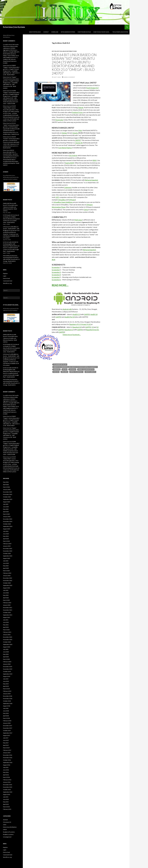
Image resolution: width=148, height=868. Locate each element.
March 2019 (6, 689)
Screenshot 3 (56, 272)
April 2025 (6, 512)
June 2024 (6, 534)
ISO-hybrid (73, 155)
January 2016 (7, 782)
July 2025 (6, 504)
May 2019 (6, 684)
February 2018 (7, 721)
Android (5, 820)
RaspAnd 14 (77, 327)
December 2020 (8, 637)
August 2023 (7, 558)
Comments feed (8, 281)
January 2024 (7, 546)
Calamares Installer (60, 364)
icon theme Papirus (65, 148)
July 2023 (6, 561)
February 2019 (7, 691)
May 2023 (6, 566)
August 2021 (7, 617)
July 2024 (6, 531)
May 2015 (6, 802)
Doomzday (59, 120)
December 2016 (8, 755)
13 (92, 327)
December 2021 (8, 608)
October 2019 (7, 671)
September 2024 (8, 526)
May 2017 (6, 743)
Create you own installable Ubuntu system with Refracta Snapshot (75, 367)
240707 (78, 140)
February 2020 (7, 662)
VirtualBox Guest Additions (63, 202)
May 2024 (6, 536)
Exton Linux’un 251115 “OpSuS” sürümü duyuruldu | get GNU (11, 125)
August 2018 (7, 706)
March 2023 (6, 571)
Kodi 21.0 (92, 88)
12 (98, 327)
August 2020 (7, 647)
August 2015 (7, 794)
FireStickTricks (77, 112)
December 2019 (8, 667)
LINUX (5, 830)
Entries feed (6, 278)
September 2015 (8, 792)
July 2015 (6, 797)
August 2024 (7, 529)
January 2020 (7, 664)
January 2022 (7, 605)
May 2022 (6, 595)
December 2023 (8, 549)
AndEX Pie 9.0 (70, 317)
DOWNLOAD (55, 32)
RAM (95, 160)
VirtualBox (62, 200)
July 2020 (6, 649)
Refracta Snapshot (91, 180)
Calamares (68, 187)
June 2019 (6, 681)
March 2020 (6, 659)
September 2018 (8, 703)
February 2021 (7, 632)
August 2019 (7, 676)
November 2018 (8, 699)
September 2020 (8, 644)
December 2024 (8, 519)
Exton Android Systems (68, 32)
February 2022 (7, 603)
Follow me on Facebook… (72, 335)
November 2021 (8, 610)
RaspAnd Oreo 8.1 (93, 330)
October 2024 (7, 524)
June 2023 (6, 563)
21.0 (53, 260)
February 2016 (7, 780)
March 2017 (6, 748)
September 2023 (8, 556)
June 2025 (6, 507)
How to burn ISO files (84, 32)
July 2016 (6, 767)
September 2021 (8, 615)
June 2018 (6, 711)
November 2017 (8, 728)
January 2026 (7, 489)
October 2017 (7, 731)
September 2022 (8, 585)
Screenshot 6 (56, 280)
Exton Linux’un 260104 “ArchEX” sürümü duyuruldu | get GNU (11, 139)
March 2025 (6, 514)
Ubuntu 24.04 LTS (91, 372)
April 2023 (6, 568)
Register (5, 273)
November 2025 (8, 494)
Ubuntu (75, 133)
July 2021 (6, 620)
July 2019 (6, 679)
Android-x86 (67, 309)
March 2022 (6, 600)
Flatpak (81, 107)
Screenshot (56, 267)
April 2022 (6, 598)
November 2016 (8, 758)
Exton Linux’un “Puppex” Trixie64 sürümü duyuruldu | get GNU (11, 79)
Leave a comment (69, 77)
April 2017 (6, 745)
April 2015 (6, 804)
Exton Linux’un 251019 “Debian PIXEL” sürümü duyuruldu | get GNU (9, 108)
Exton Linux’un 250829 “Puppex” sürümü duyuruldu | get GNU (11, 67)
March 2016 (6, 777)
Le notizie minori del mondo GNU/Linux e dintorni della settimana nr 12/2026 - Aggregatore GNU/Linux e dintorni (11, 48)
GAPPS (87, 314)
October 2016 (7, 760)
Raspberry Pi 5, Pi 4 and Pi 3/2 (80, 324)
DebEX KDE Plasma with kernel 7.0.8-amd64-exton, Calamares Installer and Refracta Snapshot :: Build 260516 (10, 207)
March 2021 (6, 630)
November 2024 (8, 521)
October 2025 (7, 497)
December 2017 (8, 726)
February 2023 (7, 573)
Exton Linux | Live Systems (14, 27)
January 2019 (7, 694)
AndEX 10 (94, 314)
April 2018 (6, 716)
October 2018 (7, 701)
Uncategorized (7, 837)
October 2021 (7, 612)
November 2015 (8, 787)
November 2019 (8, 669)
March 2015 (6, 807)
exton (54, 51)
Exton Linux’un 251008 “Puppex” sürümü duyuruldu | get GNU (11, 92)
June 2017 (6, 740)
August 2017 (7, 735)
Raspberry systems (8, 834)
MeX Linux (78, 220)
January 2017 (7, 753)
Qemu (86, 210)
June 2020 (6, 652)
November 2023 (8, 551)
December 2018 (8, 696)
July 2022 (6, 590)
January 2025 (7, 517)
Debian (64, 133)
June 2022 (6, 593)
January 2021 (7, 635)
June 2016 (6, 770)
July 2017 (6, 738)
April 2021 (6, 627)
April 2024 (6, 539)
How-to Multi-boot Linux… (102, 32)
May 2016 (6, 772)
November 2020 (8, 640)
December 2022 (8, 578)
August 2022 (7, 588)
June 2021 (6, 622)
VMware (72, 200)
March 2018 (6, 718)
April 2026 (6, 485)
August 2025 (7, 502)
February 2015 (7, 809)
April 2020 (6, 657)
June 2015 (6, 799)
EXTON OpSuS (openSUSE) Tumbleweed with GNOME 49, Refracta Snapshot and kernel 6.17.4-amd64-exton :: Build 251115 (11, 131)
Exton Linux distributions (67, 51)
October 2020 (7, 642)
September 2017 (8, 733)
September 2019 (8, 674)
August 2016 (7, 765)
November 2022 (8, 580)
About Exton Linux (35, 32)
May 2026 (6, 482)
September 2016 (8, 762)
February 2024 (7, 544)
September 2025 (8, 499)
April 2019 (6, 686)
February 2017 (7, 750)
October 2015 (7, 790)
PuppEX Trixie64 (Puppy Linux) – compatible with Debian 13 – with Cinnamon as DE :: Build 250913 (11, 84)
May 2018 (6, 713)
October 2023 (7, 553)
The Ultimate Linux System (120, 32)
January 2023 (7, 576)
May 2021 (6, 625)
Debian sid (57, 369)
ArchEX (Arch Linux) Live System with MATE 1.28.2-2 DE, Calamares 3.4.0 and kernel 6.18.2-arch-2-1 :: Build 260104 (11, 144)
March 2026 (6, 487)
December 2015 (8, 785)
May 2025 (6, 509)
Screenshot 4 (56, 275)
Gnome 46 (79, 143)
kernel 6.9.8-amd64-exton (86, 369)
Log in (5, 276)
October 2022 (7, 583)
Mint (80, 130)
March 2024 (6, 541)
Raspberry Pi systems (9, 832)
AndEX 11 (76, 314)
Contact (46, 32)
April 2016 (6, 775)
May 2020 (6, 654)
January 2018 (7, 723)
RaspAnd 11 (69, 330)
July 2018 (6, 708)
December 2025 (8, 492)
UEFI (57, 197)
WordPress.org (7, 283)
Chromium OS (7, 822)
